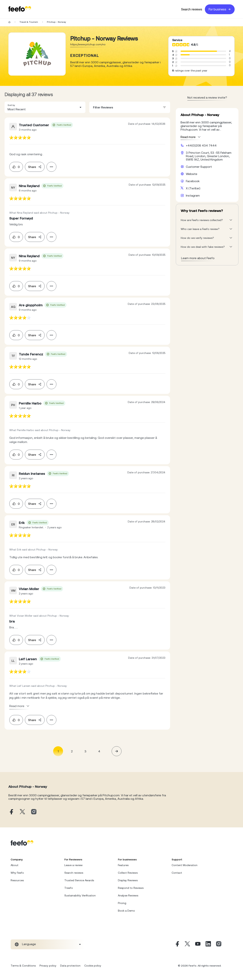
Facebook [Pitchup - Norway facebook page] (193, 181)
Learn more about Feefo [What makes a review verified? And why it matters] (198, 258)
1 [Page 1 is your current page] (58, 751)
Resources (17, 880)
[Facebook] (177, 944)
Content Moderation (185, 865)
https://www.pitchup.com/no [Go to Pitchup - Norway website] (88, 44)
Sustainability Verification (80, 895)
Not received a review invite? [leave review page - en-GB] (207, 97)
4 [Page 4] (99, 751)
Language (29, 944)
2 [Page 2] (72, 751)
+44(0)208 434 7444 (201, 145)
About (15, 865)
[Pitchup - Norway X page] (22, 812)
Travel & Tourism (29, 22)
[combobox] (45, 107)
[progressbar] (199, 51)
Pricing (122, 903)
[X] (187, 944)
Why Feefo (17, 873)
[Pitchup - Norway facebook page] (11, 812)
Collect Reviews (128, 873)
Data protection (70, 966)
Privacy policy (48, 966)
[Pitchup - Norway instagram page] (34, 812)
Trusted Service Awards (79, 880)
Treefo (69, 888)
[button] (45, 107)
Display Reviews (128, 880)
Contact (177, 873)
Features (123, 865)
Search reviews (192, 9)
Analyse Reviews (128, 895)
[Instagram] (219, 944)
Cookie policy (93, 966)
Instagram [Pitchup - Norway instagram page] (193, 195)
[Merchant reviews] (37, 54)
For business (220, 9)
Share (35, 167)
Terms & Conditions (23, 966)
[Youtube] (198, 944)
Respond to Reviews (131, 888)
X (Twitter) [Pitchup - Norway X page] (193, 188)
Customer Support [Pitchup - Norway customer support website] (199, 167)
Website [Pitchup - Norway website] (192, 174)
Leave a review (73, 865)
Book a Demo (126, 911)
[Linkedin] (208, 944)
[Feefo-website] (20, 9)
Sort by (11, 105)
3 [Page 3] (85, 751)
